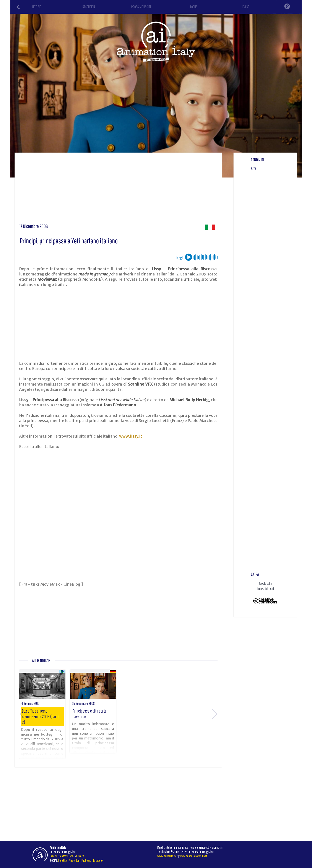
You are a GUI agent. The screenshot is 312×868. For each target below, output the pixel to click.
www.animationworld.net (193, 856)
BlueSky (63, 860)
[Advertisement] (118, 190)
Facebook (98, 860)
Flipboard (86, 860)
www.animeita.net (167, 856)
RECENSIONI (89, 7)
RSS (72, 856)
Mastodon (74, 860)
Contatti (63, 856)
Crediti (53, 856)
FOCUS (194, 7)
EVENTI (246, 7)
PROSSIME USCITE (141, 7)
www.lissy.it (131, 436)
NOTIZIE (37, 7)
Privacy (80, 856)
